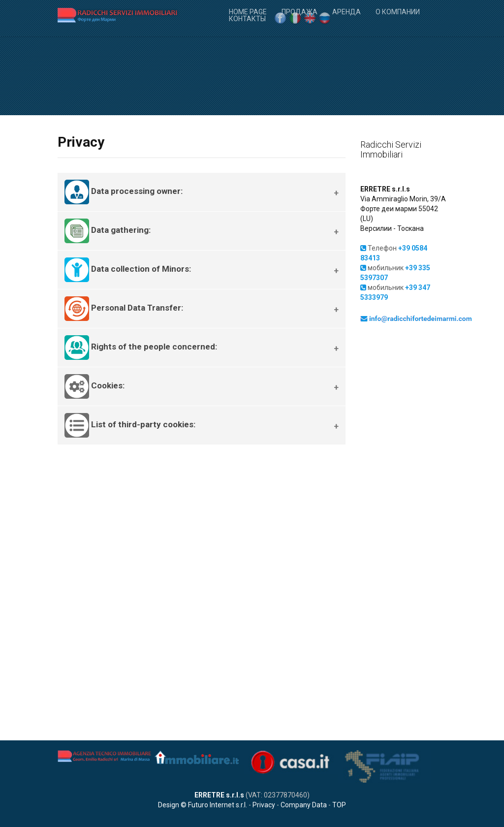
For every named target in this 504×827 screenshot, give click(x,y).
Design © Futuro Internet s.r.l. (203, 805)
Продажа (299, 11)
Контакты (247, 18)
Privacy (264, 805)
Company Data (304, 805)
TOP (339, 805)
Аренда (346, 11)
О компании (398, 11)
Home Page (248, 11)
